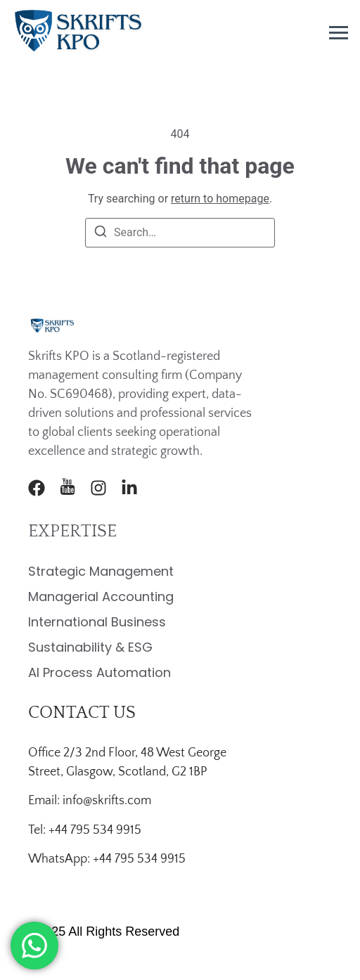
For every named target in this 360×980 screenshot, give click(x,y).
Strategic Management (101, 571)
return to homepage (220, 199)
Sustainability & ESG (90, 647)
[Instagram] (98, 488)
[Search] (101, 234)
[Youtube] (67, 488)
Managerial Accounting (101, 597)
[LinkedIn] (129, 488)
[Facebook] (37, 488)
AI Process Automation (99, 672)
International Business (97, 622)
